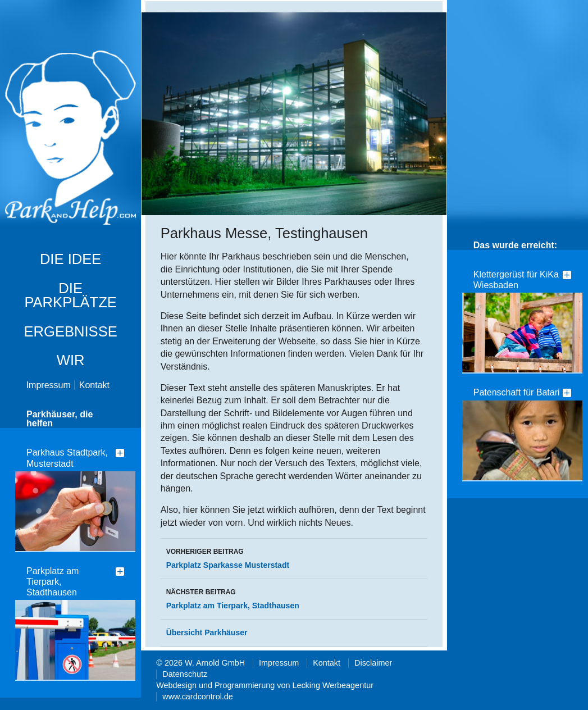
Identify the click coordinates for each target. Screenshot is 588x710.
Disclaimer (373, 663)
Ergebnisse (70, 331)
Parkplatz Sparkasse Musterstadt (294, 557)
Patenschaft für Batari (517, 392)
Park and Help (71, 138)
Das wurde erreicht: (515, 245)
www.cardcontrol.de (198, 697)
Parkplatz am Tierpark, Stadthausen (53, 582)
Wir (71, 360)
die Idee (71, 259)
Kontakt (94, 385)
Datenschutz (185, 674)
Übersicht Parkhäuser (207, 632)
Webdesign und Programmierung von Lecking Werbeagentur (265, 685)
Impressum (49, 385)
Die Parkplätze (70, 295)
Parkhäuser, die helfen (60, 419)
